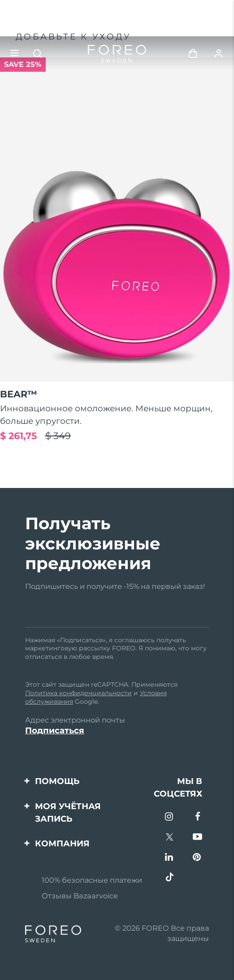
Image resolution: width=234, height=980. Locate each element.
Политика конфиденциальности (78, 693)
